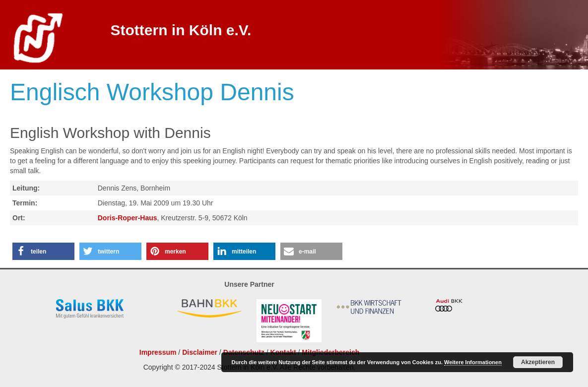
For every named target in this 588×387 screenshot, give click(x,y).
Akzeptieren (538, 362)
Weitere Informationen (473, 362)
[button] (43, 251)
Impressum (158, 352)
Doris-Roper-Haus (128, 218)
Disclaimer (200, 352)
